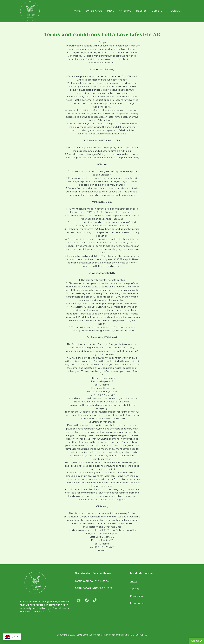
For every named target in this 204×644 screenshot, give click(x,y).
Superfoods (94, 11)
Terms (134, 581)
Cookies (134, 589)
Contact (176, 11)
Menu (111, 11)
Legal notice (137, 603)
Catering (125, 11)
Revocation (136, 596)
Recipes (142, 11)
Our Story (159, 11)
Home (77, 11)
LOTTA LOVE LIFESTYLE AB (133, 635)
